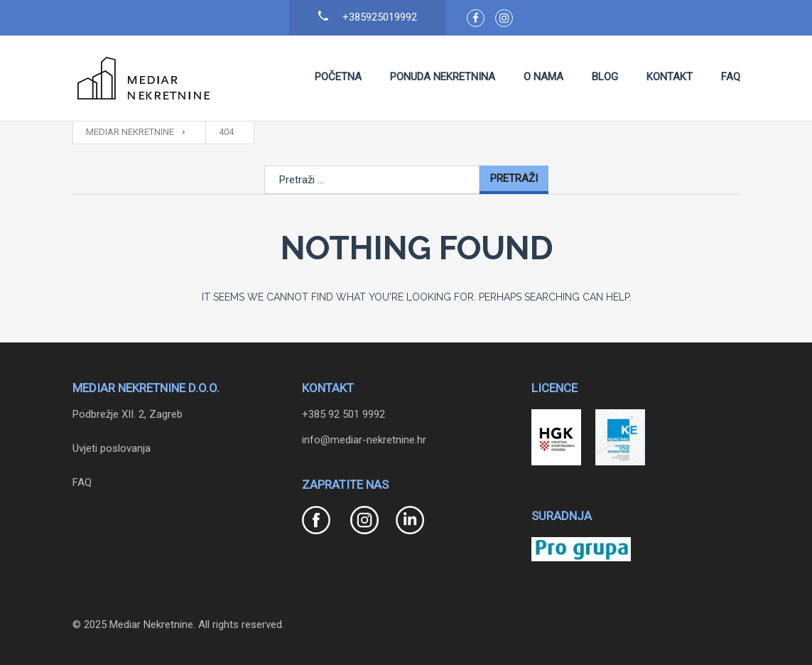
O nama (543, 77)
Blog (605, 77)
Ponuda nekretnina (443, 77)
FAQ (731, 77)
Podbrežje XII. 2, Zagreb (128, 414)
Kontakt (670, 77)
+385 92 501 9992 (343, 414)
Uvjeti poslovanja (112, 448)
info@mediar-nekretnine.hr (364, 440)
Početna (338, 77)
